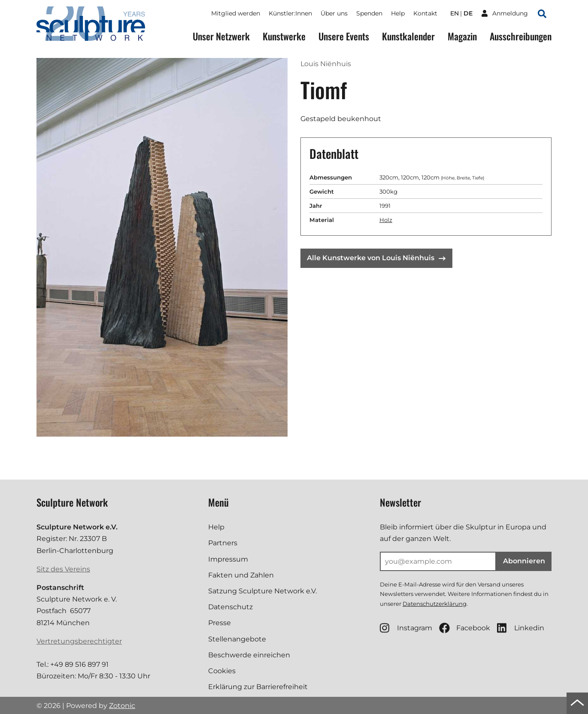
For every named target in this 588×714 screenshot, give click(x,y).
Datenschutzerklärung (435, 604)
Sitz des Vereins (63, 569)
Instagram (406, 628)
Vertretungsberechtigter (79, 641)
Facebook (465, 628)
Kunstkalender (408, 36)
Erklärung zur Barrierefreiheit (258, 687)
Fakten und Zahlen (241, 575)
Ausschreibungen (521, 36)
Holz (386, 220)
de (468, 13)
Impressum (228, 559)
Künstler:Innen (290, 13)
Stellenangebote (237, 639)
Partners (223, 543)
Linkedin (521, 628)
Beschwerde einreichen (249, 655)
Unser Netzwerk (221, 36)
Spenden (369, 13)
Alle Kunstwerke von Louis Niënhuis (376, 258)
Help (398, 13)
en (455, 13)
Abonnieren (524, 561)
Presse (220, 623)
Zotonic (122, 706)
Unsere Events (344, 36)
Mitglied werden (236, 13)
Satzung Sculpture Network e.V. (262, 591)
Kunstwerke (284, 36)
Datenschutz (230, 607)
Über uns (334, 13)
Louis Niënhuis (326, 64)
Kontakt (425, 13)
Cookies (222, 671)
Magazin (462, 36)
